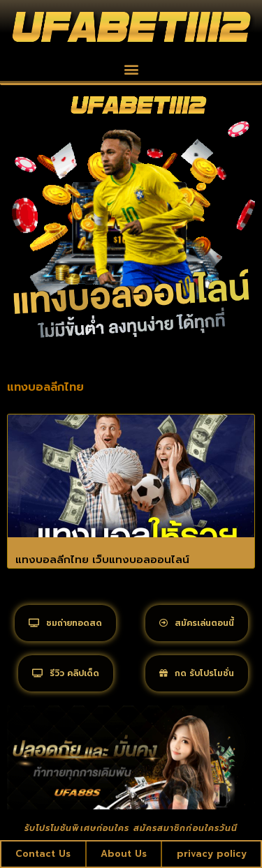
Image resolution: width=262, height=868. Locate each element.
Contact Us (43, 854)
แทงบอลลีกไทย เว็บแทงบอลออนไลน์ (102, 560)
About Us (124, 854)
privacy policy (212, 854)
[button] (131, 69)
